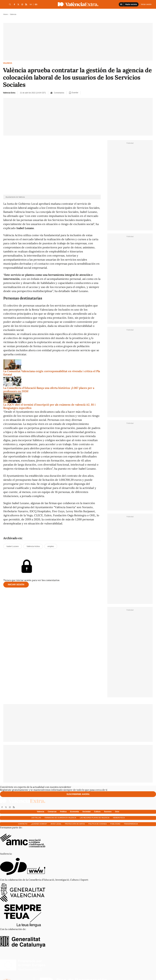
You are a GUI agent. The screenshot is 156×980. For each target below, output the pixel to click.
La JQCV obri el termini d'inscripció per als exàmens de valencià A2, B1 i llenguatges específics (49, 406)
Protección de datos (75, 824)
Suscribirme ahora (78, 794)
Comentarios (57, 93)
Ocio (117, 812)
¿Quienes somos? (39, 824)
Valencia (8, 63)
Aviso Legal (56, 824)
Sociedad (86, 812)
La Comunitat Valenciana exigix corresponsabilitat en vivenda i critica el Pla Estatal (52, 373)
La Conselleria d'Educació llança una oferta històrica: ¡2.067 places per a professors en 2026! (49, 390)
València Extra (9, 93)
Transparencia (131, 824)
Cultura (97, 812)
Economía (75, 812)
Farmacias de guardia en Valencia (60, 818)
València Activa (33, 546)
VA (31, 5)
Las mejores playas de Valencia (95, 818)
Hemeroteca (119, 818)
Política (63, 812)
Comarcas (52, 812)
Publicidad (115, 824)
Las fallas (36, 818)
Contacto (23, 824)
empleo (51, 546)
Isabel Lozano (13, 546)
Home (6, 14)
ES (36, 5)
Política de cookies (98, 824)
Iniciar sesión (16, 585)
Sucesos (108, 812)
